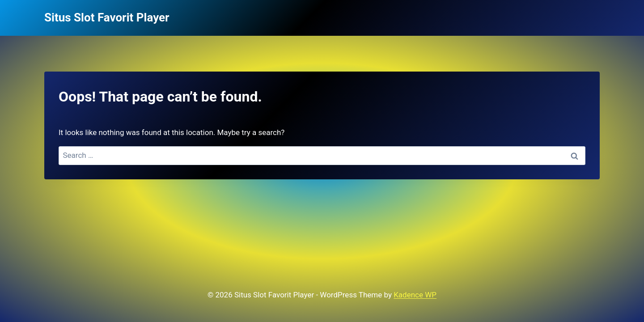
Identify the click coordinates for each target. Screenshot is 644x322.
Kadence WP (415, 295)
